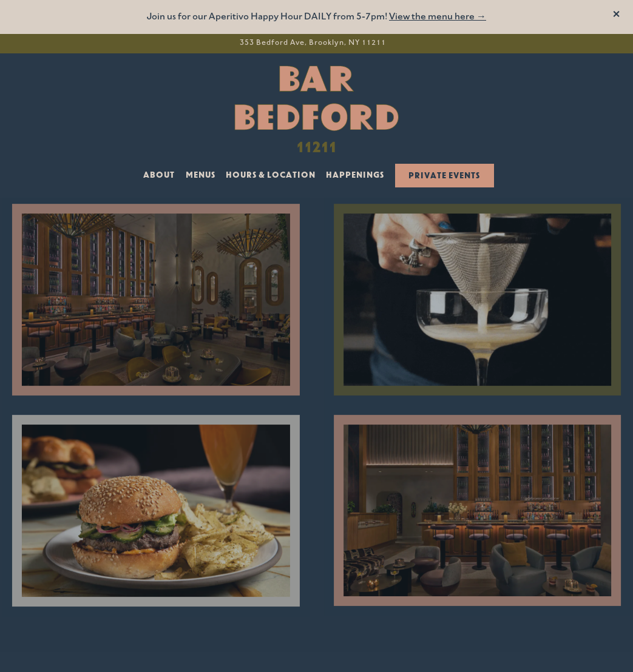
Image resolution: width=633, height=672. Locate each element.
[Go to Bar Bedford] (313, 43)
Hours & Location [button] (271, 176)
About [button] (159, 176)
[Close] (616, 16)
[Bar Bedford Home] (317, 109)
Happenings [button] (355, 176)
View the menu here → (438, 17)
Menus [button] (201, 176)
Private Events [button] (444, 176)
